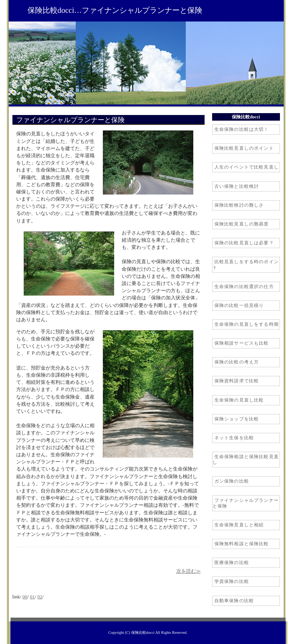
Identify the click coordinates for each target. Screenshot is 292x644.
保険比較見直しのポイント (244, 148)
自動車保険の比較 (234, 601)
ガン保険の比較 (232, 481)
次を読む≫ (189, 571)
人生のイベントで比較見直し (247, 167)
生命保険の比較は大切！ (242, 129)
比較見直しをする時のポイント (246, 264)
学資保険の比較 (232, 581)
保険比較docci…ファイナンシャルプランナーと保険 (115, 10)
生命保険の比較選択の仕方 (244, 287)
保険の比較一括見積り (239, 305)
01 (32, 597)
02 (40, 597)
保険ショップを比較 (237, 419)
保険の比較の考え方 (237, 362)
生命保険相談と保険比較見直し (246, 459)
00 (25, 597)
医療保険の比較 (232, 563)
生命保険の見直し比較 (239, 400)
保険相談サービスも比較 (242, 343)
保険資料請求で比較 (237, 381)
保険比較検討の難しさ (239, 205)
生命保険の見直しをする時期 (247, 324)
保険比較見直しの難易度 (242, 224)
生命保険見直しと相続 (239, 525)
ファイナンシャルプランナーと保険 (246, 503)
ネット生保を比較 (234, 438)
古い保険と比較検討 (237, 186)
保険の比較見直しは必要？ (244, 243)
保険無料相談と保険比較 (242, 544)
